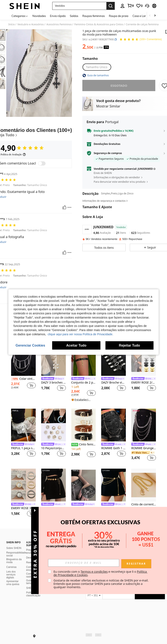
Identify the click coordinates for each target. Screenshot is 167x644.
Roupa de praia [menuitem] (119, 16)
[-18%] (15, 379)
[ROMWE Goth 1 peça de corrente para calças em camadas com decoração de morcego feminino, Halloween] (113, 425)
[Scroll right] (155, 16)
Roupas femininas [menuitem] (94, 16)
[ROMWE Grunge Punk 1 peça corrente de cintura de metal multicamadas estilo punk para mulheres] (144, 425)
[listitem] (23, 370)
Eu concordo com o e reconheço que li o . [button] (101, 573)
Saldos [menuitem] (74, 16)
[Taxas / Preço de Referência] (95, 48)
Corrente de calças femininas (143, 24)
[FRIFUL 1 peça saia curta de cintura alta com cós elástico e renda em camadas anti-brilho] (23, 425)
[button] (79, 6)
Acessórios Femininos (59, 24)
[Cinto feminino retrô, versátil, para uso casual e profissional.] (84, 425)
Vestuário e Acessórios (31, 24)
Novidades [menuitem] (39, 16)
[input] (84, 563)
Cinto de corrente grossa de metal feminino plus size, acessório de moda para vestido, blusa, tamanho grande (144, 504)
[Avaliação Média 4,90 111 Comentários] (141, 40)
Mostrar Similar (108, 106)
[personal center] (122, 6)
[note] (82, 400)
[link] (130, 6)
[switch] (42, 163)
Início (12, 24)
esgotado (119, 85)
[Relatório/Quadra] (69, 207)
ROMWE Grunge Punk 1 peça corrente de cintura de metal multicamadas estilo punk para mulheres (144, 448)
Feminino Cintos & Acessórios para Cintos (99, 24)
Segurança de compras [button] (108, 153)
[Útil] (64, 207)
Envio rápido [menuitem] (58, 16)
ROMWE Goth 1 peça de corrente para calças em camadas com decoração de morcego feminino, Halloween (113, 448)
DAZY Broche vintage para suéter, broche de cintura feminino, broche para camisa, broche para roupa (113, 383)
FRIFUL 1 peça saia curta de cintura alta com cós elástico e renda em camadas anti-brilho (23, 448)
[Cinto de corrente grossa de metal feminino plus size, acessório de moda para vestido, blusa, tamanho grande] (144, 485)
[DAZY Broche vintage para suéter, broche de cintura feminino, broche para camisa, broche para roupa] (113, 359)
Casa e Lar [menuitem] (139, 16)
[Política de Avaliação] (13, 154)
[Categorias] (20, 16)
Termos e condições (94, 572)
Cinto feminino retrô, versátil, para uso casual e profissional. (84, 444)
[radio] (97, 67)
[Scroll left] (150, 16)
